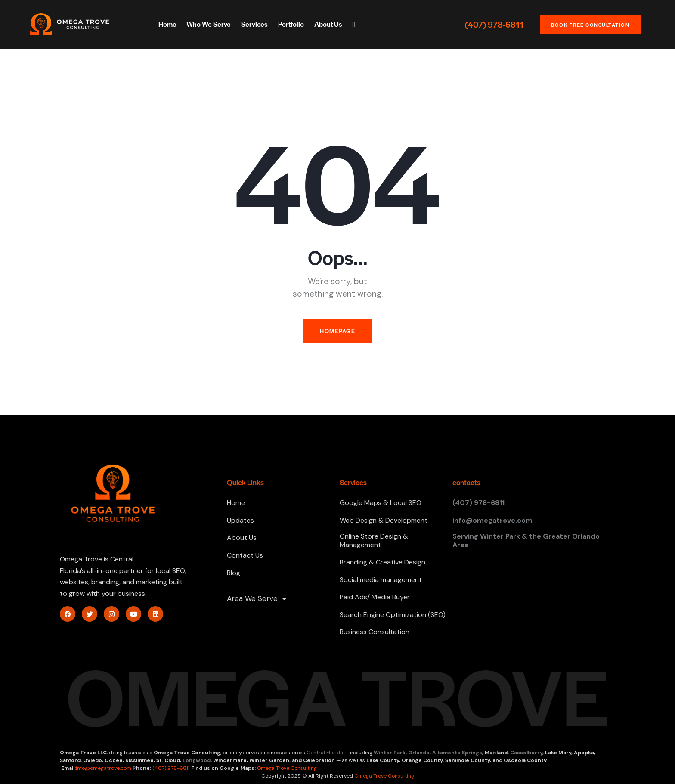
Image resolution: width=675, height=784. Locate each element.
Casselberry (526, 753)
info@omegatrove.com (104, 768)
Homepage (337, 331)
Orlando (419, 753)
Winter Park (390, 753)
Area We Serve (257, 599)
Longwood (197, 760)
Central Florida (325, 753)
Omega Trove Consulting (287, 768)
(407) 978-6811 (494, 25)
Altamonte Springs (457, 753)
